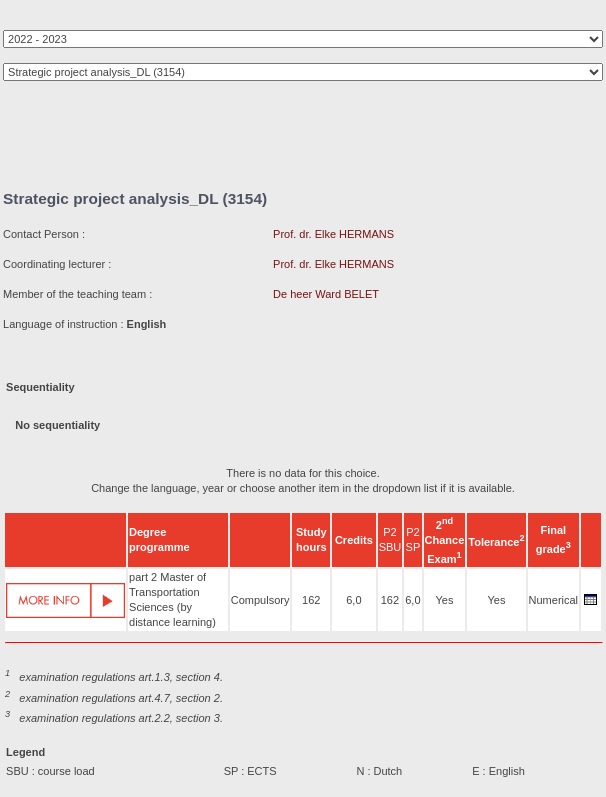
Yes (444, 600)
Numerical (554, 600)
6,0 (353, 600)
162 (311, 600)
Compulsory (260, 600)
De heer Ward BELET (326, 294)
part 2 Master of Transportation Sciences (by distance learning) (172, 599)
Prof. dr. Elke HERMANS (333, 234)
